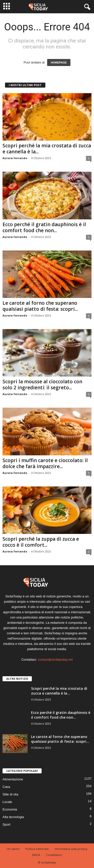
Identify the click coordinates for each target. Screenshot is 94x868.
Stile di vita (10, 794)
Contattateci (54, 855)
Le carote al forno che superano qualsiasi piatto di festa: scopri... (40, 306)
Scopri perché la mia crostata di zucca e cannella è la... (47, 149)
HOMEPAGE (59, 63)
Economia (10, 809)
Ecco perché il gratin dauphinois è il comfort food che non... (44, 227)
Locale (7, 802)
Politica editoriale (37, 849)
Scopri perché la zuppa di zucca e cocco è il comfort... (41, 542)
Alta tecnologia (13, 817)
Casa (6, 787)
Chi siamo (13, 849)
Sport (6, 824)
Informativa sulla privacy (71, 849)
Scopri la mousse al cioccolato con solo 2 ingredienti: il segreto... (42, 385)
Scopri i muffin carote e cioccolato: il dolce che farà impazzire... (45, 463)
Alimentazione (13, 779)
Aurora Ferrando (15, 158)
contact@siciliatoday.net (55, 660)
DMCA (36, 855)
